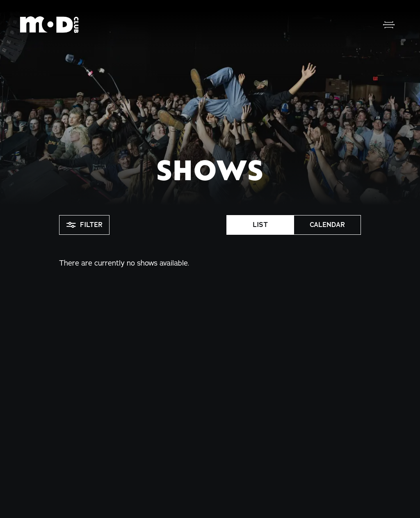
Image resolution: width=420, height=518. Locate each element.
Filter (84, 225)
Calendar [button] (327, 225)
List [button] (260, 225)
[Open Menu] (389, 25)
